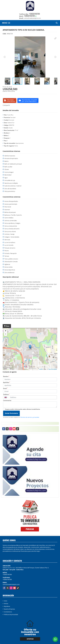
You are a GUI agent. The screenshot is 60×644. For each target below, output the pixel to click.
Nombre (6, 376)
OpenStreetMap (53, 369)
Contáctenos (8, 612)
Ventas (6, 604)
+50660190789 (34, 14)
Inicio (5, 601)
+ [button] (6, 331)
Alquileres (7, 606)
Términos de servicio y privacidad (30, 417)
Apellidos (7, 382)
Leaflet (41, 369)
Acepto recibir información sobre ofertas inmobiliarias (23, 409)
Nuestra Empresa (9, 609)
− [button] (6, 334)
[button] (55, 38)
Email (5, 388)
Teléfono (6, 394)
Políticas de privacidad (11, 614)
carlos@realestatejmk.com (11, 584)
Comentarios (7, 400)
